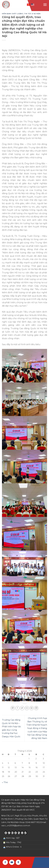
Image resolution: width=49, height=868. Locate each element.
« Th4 (5, 782)
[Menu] (45, 5)
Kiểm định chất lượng (13, 14)
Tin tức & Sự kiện (32, 14)
